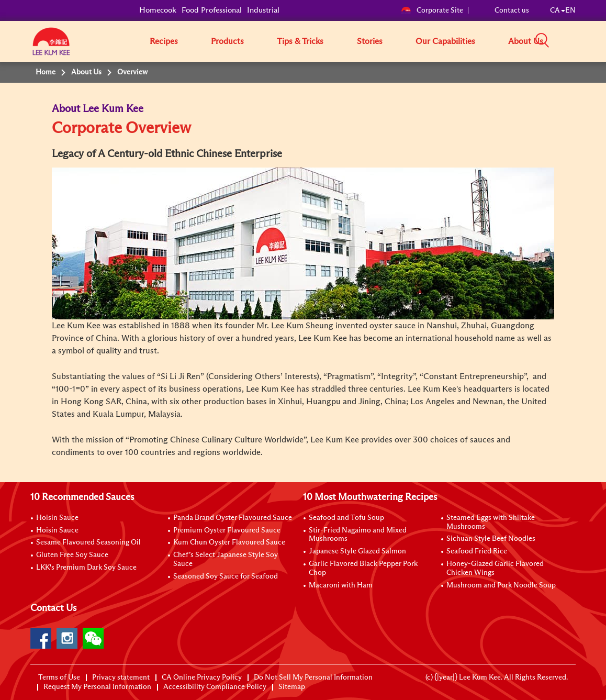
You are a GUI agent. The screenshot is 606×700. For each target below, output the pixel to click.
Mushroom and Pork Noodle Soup (501, 585)
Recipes (164, 41)
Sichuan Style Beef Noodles (491, 539)
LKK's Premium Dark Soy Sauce (86, 568)
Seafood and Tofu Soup (346, 518)
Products (227, 41)
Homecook (158, 10)
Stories (370, 41)
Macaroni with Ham (341, 585)
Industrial (263, 10)
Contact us (512, 10)
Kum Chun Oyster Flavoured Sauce (229, 542)
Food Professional (212, 10)
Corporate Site (432, 10)
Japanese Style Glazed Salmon (357, 551)
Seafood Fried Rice (477, 551)
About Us (526, 41)
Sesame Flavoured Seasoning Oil (88, 542)
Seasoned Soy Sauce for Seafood (226, 576)
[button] (579, 41)
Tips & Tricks (300, 41)
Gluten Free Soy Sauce (72, 555)
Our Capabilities (445, 41)
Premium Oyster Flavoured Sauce (227, 530)
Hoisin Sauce (57, 518)
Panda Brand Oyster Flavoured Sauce (233, 518)
